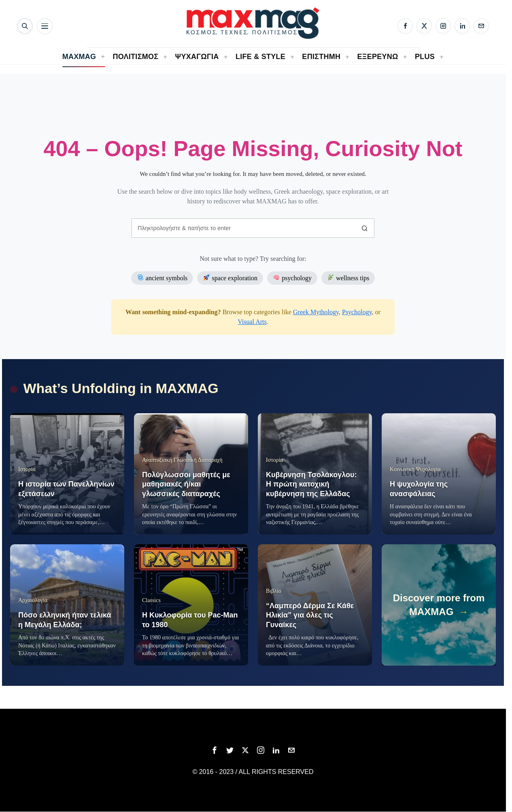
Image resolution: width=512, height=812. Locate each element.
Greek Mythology (316, 312)
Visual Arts (252, 322)
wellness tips (348, 278)
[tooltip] (215, 750)
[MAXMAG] (253, 23)
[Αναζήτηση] (25, 26)
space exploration (230, 278)
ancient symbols (163, 278)
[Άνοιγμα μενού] (45, 26)
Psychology (357, 312)
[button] (365, 228)
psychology (292, 278)
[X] (424, 26)
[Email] (481, 26)
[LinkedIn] (462, 26)
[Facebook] (405, 26)
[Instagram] (443, 26)
